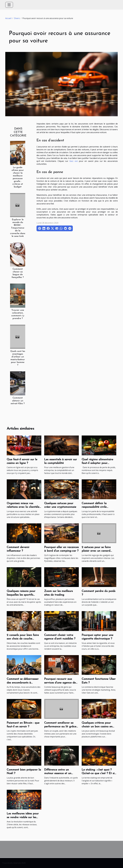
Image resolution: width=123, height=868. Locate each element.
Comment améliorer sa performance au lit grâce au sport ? (60, 727)
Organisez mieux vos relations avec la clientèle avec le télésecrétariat (23, 507)
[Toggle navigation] (9, 5)
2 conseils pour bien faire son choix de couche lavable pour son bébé (23, 639)
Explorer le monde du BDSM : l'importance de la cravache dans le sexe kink (18, 228)
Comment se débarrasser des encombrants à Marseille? (23, 683)
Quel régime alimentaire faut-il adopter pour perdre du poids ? (97, 463)
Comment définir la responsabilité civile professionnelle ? (94, 507)
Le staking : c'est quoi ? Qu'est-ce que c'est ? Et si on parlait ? (98, 773)
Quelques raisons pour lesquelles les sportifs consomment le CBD (21, 595)
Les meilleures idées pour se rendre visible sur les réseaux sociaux (23, 817)
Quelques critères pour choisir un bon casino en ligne (97, 727)
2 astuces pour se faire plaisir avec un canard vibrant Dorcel (96, 551)
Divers (17, 18)
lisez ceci (74, 161)
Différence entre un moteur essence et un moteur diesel (58, 773)
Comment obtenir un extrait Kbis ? (18, 401)
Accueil (8, 18)
